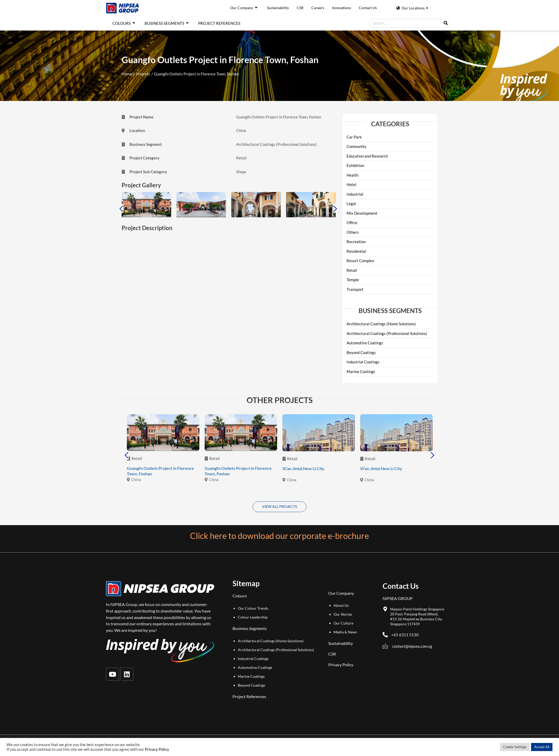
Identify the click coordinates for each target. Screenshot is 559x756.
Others (353, 232)
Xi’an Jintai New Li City (303, 468)
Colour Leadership (253, 617)
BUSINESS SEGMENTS (167, 23)
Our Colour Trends (253, 608)
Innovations (341, 8)
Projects (143, 74)
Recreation (356, 242)
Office (352, 223)
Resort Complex (360, 261)
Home (127, 74)
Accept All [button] (542, 747)
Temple (353, 280)
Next (335, 208)
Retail (352, 270)
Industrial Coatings (363, 362)
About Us (341, 605)
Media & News (345, 632)
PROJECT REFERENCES (219, 23)
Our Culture (343, 623)
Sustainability (278, 8)
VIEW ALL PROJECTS (279, 506)
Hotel (351, 184)
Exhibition (355, 165)
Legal (351, 203)
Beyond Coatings (361, 352)
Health (352, 175)
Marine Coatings (361, 371)
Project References (249, 696)
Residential (356, 251)
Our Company (244, 8)
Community (356, 146)
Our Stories (343, 614)
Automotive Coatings (365, 343)
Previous (121, 208)
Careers (318, 8)
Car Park (354, 137)
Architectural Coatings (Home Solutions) (381, 324)
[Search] (446, 23)
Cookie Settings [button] (515, 747)
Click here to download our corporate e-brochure (279, 536)
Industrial (355, 194)
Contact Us (368, 8)
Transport (355, 289)
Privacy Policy (341, 665)
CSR (300, 8)
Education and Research (367, 156)
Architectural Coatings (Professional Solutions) (387, 333)
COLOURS (124, 23)
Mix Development (362, 213)
